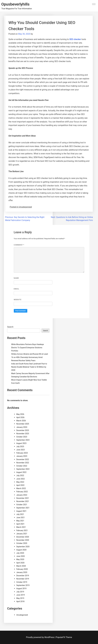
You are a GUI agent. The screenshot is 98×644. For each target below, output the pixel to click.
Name (16, 278)
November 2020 (23, 540)
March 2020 (21, 566)
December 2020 (23, 537)
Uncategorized (22, 615)
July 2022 (20, 475)
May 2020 (20, 559)
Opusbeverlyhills (15, 4)
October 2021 (22, 505)
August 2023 (21, 443)
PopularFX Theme (64, 637)
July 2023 (20, 447)
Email (17, 289)
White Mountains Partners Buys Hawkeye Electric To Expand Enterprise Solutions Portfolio (27, 348)
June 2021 (21, 518)
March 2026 (21, 421)
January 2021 (22, 534)
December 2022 (23, 459)
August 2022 (21, 472)
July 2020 (20, 553)
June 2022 (21, 479)
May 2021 (20, 521)
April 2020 (20, 563)
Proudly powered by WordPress (40, 637)
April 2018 (20, 601)
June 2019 (21, 595)
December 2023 (23, 430)
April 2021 (20, 524)
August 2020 (21, 550)
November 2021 (23, 501)
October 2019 (22, 582)
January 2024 (22, 427)
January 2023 (22, 456)
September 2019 (23, 585)
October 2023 (22, 437)
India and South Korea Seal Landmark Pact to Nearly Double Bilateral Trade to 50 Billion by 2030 (29, 367)
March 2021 (21, 527)
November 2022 (23, 463)
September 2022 (23, 469)
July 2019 (20, 592)
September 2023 (23, 440)
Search (10, 327)
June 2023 (21, 450)
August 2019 (21, 589)
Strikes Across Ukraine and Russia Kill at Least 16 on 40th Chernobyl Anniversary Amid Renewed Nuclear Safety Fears (30, 357)
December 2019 (23, 576)
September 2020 (23, 547)
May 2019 (20, 598)
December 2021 (23, 498)
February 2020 (22, 569)
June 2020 (21, 556)
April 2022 (20, 485)
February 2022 (22, 492)
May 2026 (20, 414)
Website (18, 300)
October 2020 (22, 543)
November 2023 (23, 434)
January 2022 (22, 495)
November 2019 (23, 579)
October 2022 (22, 466)
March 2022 (21, 488)
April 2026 (20, 417)
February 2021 (22, 530)
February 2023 (22, 453)
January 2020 (22, 572)
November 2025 (23, 424)
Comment (19, 245)
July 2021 (20, 514)
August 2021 (21, 511)
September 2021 (23, 508)
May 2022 (20, 482)
